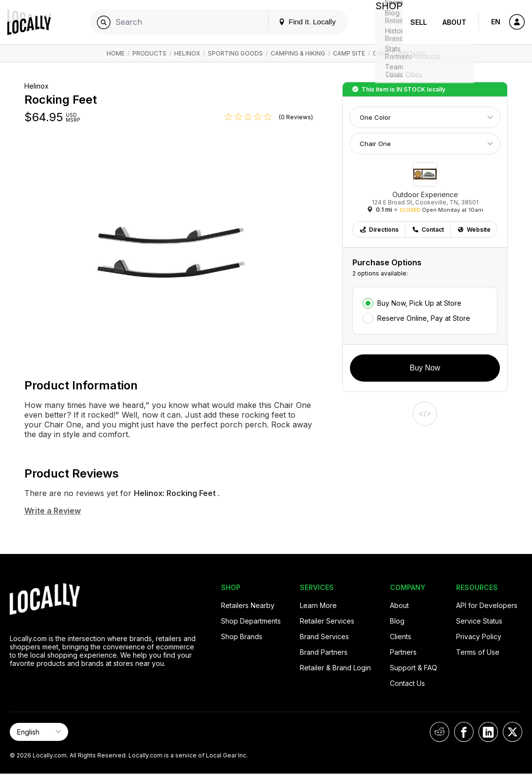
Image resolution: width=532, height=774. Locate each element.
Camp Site (349, 53)
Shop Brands (242, 636)
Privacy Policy (479, 636)
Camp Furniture (399, 53)
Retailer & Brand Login (335, 668)
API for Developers (487, 605)
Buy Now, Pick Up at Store (419, 303)
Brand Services (324, 636)
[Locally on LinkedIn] (488, 732)
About (454, 22)
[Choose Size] (425, 144)
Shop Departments (251, 621)
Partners (403, 652)
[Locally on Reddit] (440, 732)
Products (149, 53)
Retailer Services (327, 621)
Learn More (318, 605)
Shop (385, 22)
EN (496, 22)
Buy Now (425, 368)
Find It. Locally (299, 22)
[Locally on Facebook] (464, 732)
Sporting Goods (235, 53)
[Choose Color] (425, 117)
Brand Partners (324, 652)
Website (474, 230)
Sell (419, 22)
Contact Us (407, 683)
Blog (397, 621)
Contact (428, 230)
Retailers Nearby (248, 605)
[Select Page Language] (39, 732)
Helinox (187, 53)
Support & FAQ (413, 668)
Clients (401, 636)
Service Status (479, 621)
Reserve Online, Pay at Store (424, 318)
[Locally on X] (513, 732)
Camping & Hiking (298, 53)
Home (116, 53)
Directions (379, 230)
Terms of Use (478, 652)
